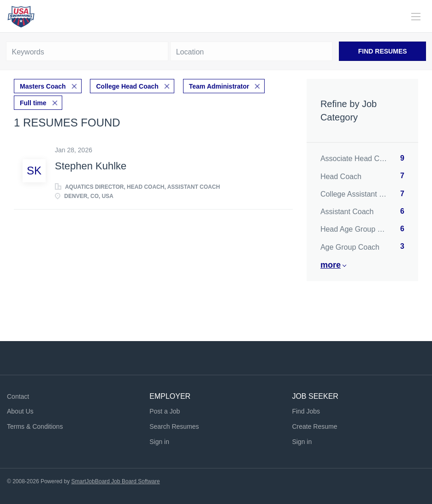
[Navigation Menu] (416, 17)
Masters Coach (43, 86)
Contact (18, 396)
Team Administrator (219, 86)
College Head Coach (127, 86)
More (331, 265)
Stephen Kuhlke (91, 166)
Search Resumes (174, 426)
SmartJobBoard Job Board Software (116, 481)
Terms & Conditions (35, 426)
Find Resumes (383, 51)
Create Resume (314, 426)
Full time (33, 103)
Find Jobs (306, 411)
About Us (20, 411)
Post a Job (165, 411)
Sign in (159, 442)
